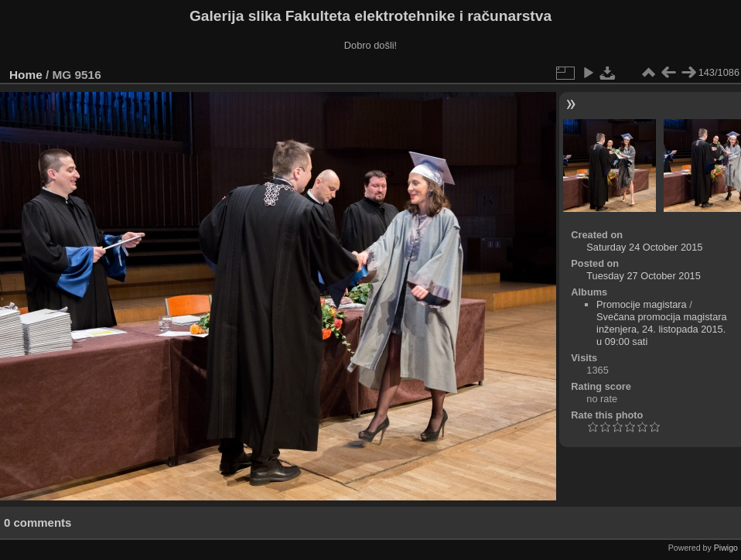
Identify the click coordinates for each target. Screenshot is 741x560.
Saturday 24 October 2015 (644, 247)
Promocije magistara (642, 304)
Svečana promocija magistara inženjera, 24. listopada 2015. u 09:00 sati (662, 329)
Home (26, 75)
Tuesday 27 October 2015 (644, 276)
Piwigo (726, 548)
